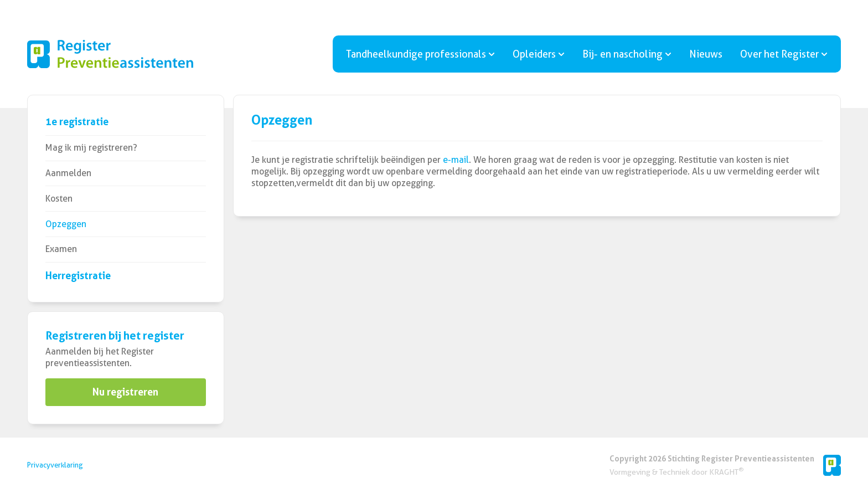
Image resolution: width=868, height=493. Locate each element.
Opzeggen (66, 224)
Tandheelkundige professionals (420, 54)
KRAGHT (726, 472)
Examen (61, 249)
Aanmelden (68, 173)
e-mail (456, 160)
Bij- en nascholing (627, 54)
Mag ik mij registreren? (91, 148)
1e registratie (77, 122)
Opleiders (539, 54)
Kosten (59, 199)
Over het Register (784, 54)
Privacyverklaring (55, 465)
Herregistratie (78, 276)
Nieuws (706, 54)
